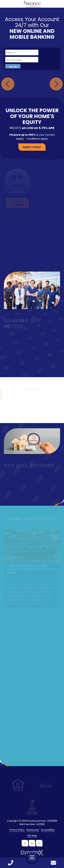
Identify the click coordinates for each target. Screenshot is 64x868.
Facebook (25, 843)
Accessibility (48, 830)
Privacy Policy (17, 830)
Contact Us (53, 863)
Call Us (11, 863)
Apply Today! (32, 147)
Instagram (39, 843)
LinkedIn (32, 843)
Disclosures (33, 830)
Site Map (32, 836)
